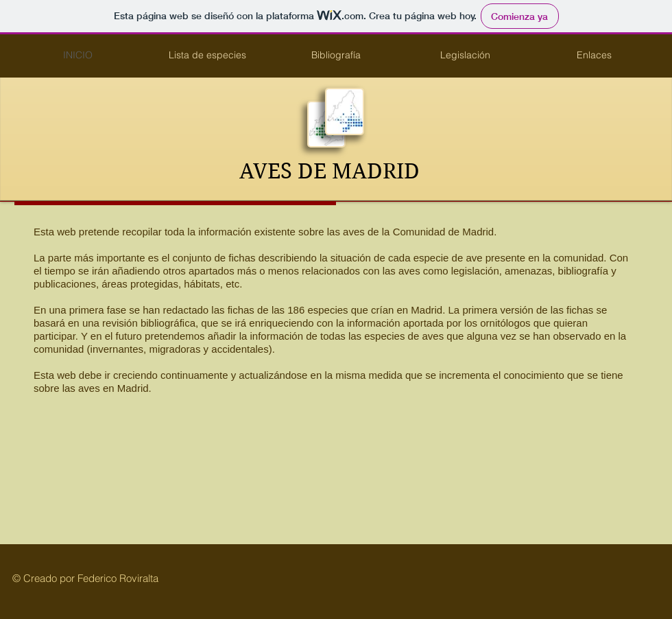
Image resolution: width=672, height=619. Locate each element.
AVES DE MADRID (329, 171)
